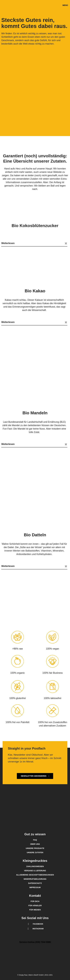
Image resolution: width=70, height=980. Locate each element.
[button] (65, 5)
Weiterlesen (34, 243)
